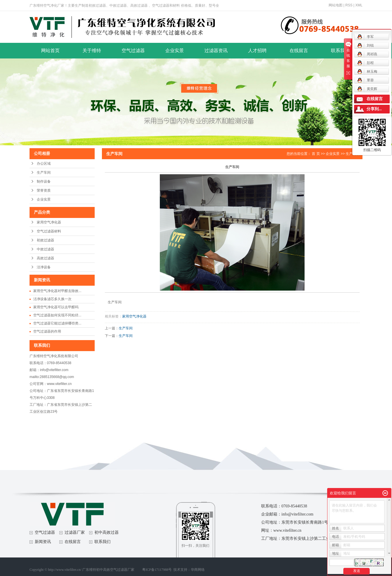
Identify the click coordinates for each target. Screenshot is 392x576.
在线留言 (299, 51)
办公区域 (44, 164)
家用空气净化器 (49, 222)
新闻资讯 (43, 542)
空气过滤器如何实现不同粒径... (57, 315)
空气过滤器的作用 (47, 331)
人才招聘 (257, 51)
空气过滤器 (133, 51)
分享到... (374, 109)
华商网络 (198, 570)
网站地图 (336, 5)
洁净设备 (44, 267)
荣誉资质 (44, 190)
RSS (349, 5)
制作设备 (44, 181)
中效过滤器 (45, 249)
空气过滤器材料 (49, 231)
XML (359, 5)
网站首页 (50, 51)
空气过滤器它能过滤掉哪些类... (57, 323)
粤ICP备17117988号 (157, 570)
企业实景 (175, 51)
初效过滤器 (45, 240)
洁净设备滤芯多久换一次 (52, 299)
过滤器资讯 (216, 51)
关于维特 (92, 51)
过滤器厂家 (75, 532)
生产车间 (44, 173)
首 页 (316, 154)
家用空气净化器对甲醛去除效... (57, 291)
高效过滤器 (45, 258)
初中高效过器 (107, 532)
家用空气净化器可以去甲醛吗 (56, 307)
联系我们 (340, 51)
